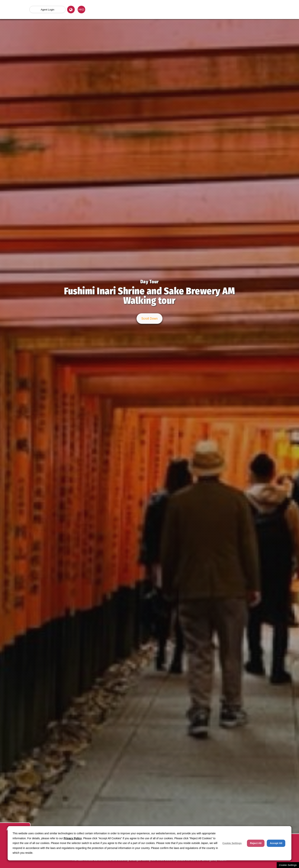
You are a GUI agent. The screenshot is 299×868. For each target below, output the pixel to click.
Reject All (256, 843)
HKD (81, 10)
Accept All (276, 843)
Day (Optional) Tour (120, 9)
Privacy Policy (73, 838)
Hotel (208, 9)
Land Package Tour (164, 9)
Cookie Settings (288, 865)
